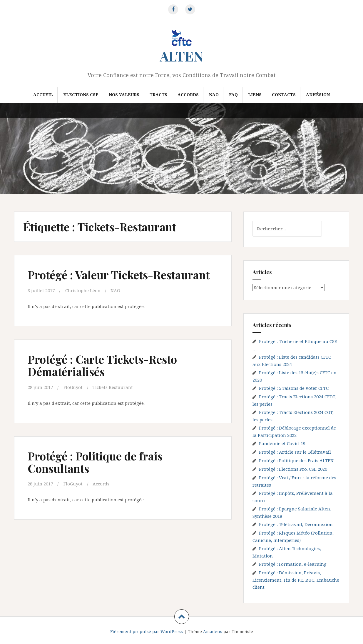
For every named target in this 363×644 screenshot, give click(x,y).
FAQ (233, 95)
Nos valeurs (124, 95)
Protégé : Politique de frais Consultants (95, 462)
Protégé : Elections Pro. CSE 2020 (293, 469)
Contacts (284, 95)
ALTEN (181, 56)
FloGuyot (73, 387)
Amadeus (213, 631)
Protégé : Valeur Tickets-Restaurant (119, 275)
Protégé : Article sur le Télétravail (295, 452)
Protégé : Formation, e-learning (293, 564)
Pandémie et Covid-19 (282, 443)
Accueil (43, 95)
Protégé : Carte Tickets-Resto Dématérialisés (102, 365)
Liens (255, 95)
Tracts (158, 95)
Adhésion (318, 95)
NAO (214, 95)
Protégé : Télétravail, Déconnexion (296, 524)
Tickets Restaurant (113, 387)
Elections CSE (81, 95)
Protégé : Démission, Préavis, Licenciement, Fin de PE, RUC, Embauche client (296, 580)
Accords (188, 95)
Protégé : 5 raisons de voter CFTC (294, 388)
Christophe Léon (83, 290)
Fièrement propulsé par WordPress (147, 631)
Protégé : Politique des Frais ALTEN (296, 460)
